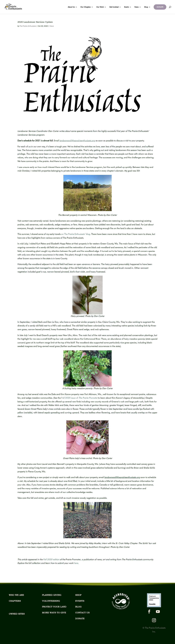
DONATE (160, 7)
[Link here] (76, 563)
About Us (71, 7)
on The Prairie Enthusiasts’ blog (76, 234)
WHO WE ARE (16, 595)
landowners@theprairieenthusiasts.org (122, 477)
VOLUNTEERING (51, 601)
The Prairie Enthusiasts (28, 26)
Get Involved (114, 7)
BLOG (78, 607)
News (136, 7)
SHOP (78, 595)
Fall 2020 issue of (79, 398)
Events (126, 7)
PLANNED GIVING (52, 595)
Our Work (100, 7)
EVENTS (80, 601)
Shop (146, 7)
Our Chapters (86, 7)
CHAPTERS (15, 601)
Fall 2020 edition (52, 559)
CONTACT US (82, 613)
